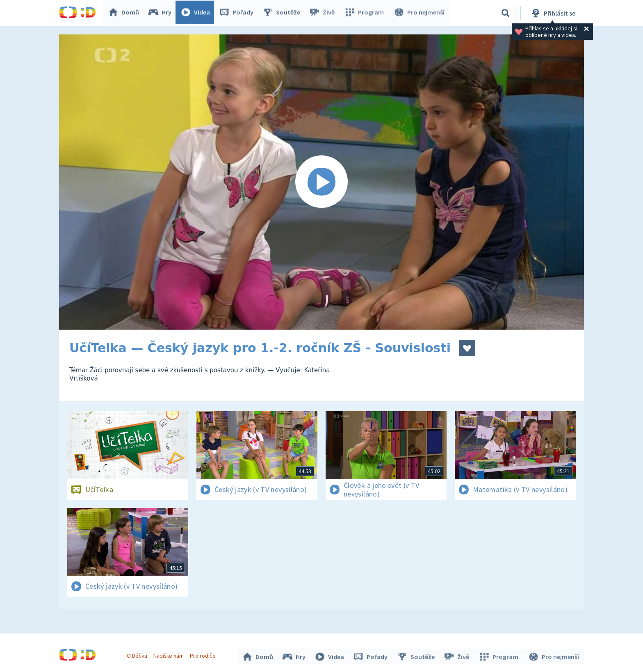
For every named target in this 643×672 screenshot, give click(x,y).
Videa (197, 13)
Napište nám (169, 655)
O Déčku (138, 655)
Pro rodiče (204, 655)
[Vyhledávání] (506, 13)
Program (365, 13)
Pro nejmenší (419, 13)
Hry (161, 13)
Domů (125, 13)
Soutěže (283, 13)
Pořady (238, 13)
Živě (324, 13)
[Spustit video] (321, 182)
